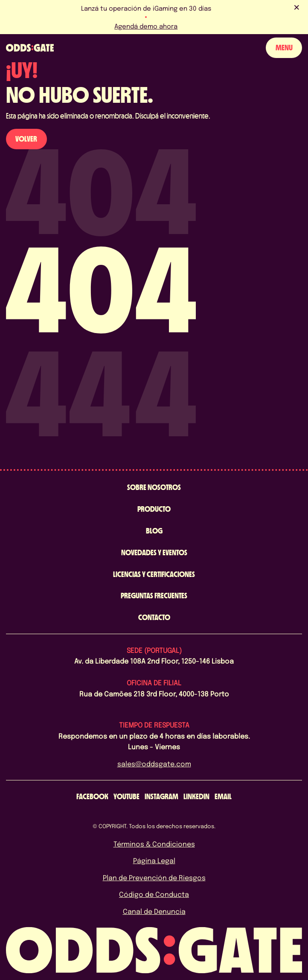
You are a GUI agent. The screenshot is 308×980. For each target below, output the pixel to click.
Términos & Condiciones (154, 844)
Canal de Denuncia (154, 911)
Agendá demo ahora (146, 26)
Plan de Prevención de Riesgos (154, 877)
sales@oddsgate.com (154, 764)
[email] (223, 796)
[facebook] (92, 796)
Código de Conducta (154, 894)
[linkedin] (196, 796)
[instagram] (161, 796)
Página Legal (154, 860)
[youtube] (126, 796)
